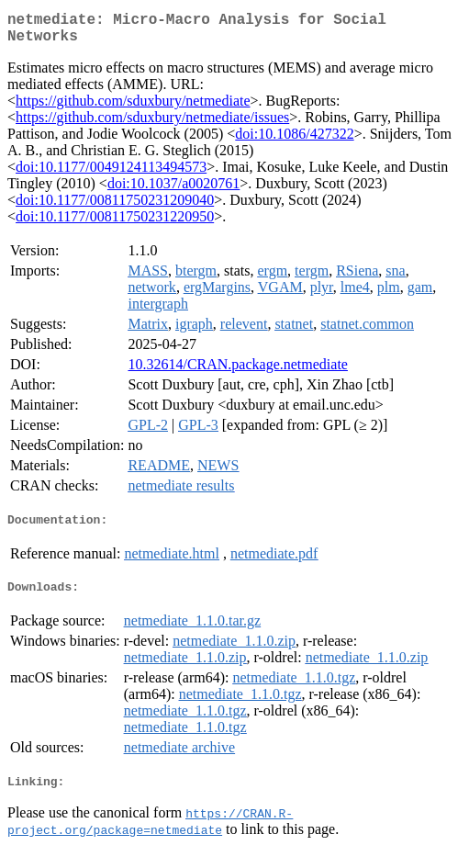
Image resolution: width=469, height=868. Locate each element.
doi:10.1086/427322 (294, 141)
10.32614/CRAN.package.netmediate (238, 372)
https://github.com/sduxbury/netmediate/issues (152, 124)
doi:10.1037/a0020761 (173, 191)
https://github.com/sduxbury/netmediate (133, 108)
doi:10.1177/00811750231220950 (115, 224)
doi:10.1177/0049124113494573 (111, 174)
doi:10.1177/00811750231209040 (115, 207)
